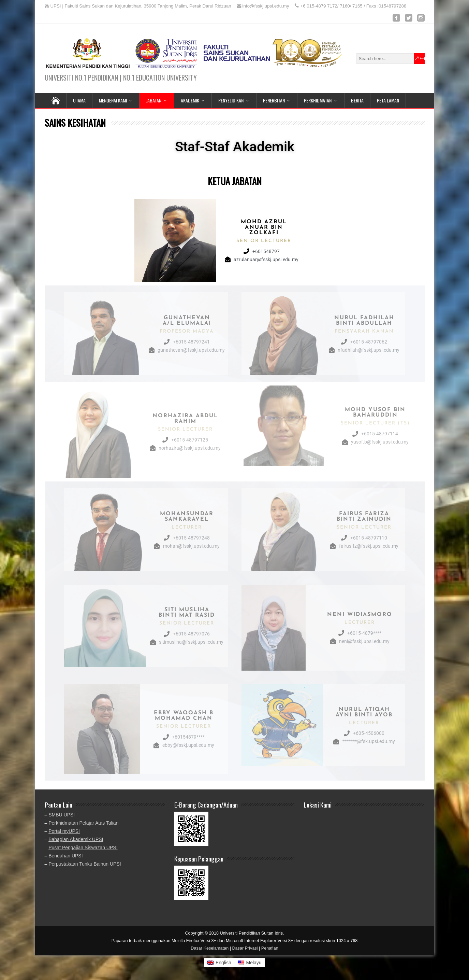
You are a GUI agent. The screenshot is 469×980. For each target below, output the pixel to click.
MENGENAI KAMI (113, 100)
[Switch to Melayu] (250, 963)
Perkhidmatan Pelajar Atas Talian (83, 823)
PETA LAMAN (388, 100)
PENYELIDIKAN (231, 100)
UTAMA (79, 100)
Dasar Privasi (245, 948)
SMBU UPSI (62, 815)
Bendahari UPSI (65, 856)
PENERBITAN (274, 100)
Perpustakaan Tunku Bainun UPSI (85, 864)
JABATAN (154, 100)
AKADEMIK (190, 100)
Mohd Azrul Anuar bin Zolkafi (264, 227)
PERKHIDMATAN (318, 100)
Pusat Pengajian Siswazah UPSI (83, 848)
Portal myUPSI (64, 831)
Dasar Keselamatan (210, 948)
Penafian (269, 948)
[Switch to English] (219, 963)
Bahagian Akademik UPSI (76, 839)
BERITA (357, 100)
